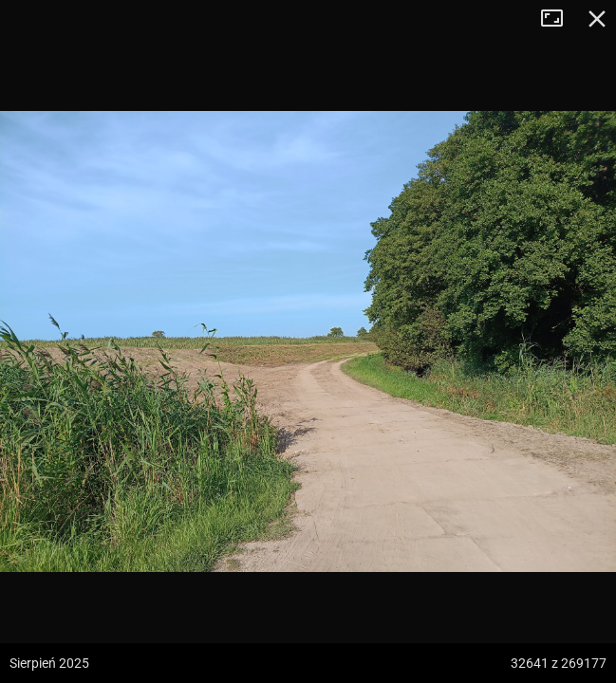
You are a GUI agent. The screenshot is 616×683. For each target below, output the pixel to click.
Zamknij (597, 19)
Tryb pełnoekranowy (559, 19)
